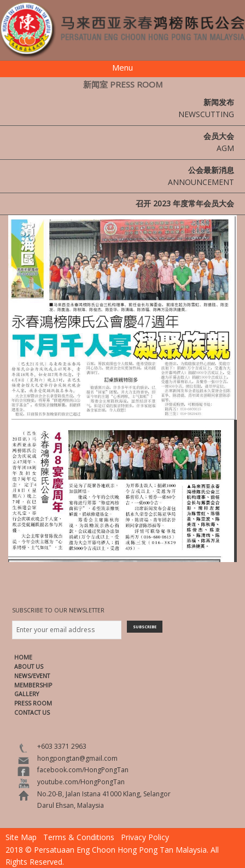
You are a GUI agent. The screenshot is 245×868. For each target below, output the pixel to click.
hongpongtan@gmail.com (77, 758)
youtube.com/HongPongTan (81, 782)
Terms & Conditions (79, 837)
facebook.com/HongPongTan (83, 770)
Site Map (21, 837)
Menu (122, 67)
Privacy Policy (145, 837)
